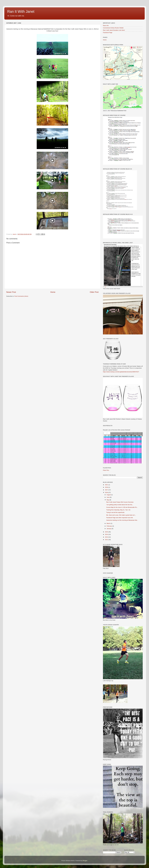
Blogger (85, 861)
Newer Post (11, 292)
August (109, 495)
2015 (107, 532)
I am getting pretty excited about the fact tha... (120, 505)
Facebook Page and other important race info (120, 518)
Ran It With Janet (21, 12)
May (108, 500)
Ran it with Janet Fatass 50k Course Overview (120, 502)
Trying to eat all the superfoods (115, 512)
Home (53, 292)
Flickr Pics (106, 470)
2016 (107, 492)
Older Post (94, 292)
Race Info (106, 25)
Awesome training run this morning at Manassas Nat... (122, 520)
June (108, 497)
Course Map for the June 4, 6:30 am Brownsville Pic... (122, 507)
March (109, 523)
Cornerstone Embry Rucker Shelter (113, 28)
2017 (107, 490)
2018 (107, 487)
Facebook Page (108, 33)
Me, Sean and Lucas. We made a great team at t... (121, 515)
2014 (107, 534)
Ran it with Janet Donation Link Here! (114, 30)
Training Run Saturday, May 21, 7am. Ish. (118, 510)
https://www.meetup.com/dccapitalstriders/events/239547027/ (121, 372)
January (109, 529)
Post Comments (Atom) (21, 296)
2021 (107, 485)
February (109, 526)
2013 (107, 537)
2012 (107, 540)
